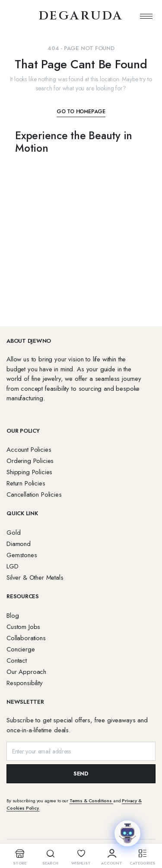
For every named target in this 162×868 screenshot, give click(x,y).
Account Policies (29, 450)
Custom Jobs (23, 627)
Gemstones (22, 555)
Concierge (21, 649)
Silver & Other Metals (35, 578)
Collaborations (26, 638)
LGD (13, 566)
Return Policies (26, 483)
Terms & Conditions (91, 801)
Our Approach (26, 672)
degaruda (81, 16)
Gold (13, 533)
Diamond (19, 544)
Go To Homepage (81, 112)
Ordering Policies (30, 461)
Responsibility (25, 683)
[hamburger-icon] (146, 16)
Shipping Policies (29, 472)
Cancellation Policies (34, 495)
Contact (17, 661)
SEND (81, 774)
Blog (13, 616)
